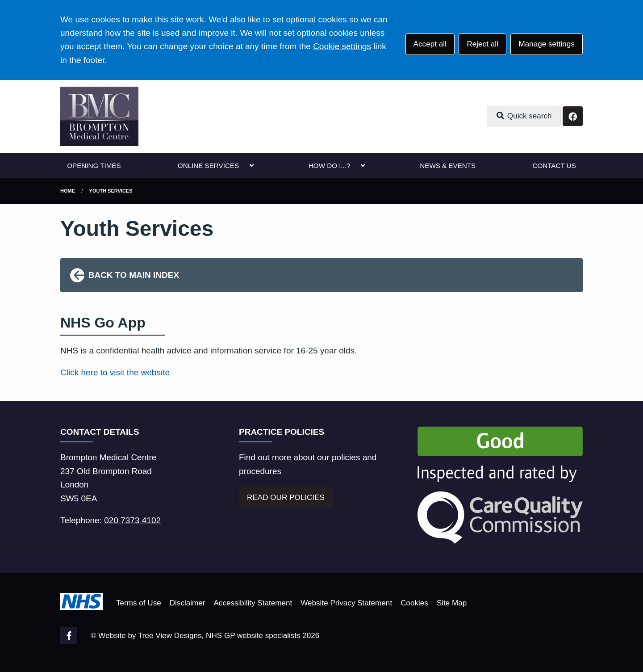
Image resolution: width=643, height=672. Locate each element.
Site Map (452, 603)
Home (68, 191)
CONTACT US (554, 166)
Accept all (430, 44)
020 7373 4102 (132, 520)
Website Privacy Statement (346, 603)
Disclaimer (188, 603)
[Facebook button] (573, 116)
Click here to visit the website (115, 372)
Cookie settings (342, 46)
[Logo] (99, 116)
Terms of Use (139, 603)
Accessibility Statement (253, 603)
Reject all (482, 44)
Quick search (524, 116)
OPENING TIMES (94, 166)
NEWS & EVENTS (448, 166)
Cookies (414, 603)
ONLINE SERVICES (208, 166)
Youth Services (111, 191)
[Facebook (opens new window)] (69, 635)
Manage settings (546, 44)
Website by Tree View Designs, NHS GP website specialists (199, 636)
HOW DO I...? (330, 166)
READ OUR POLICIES (286, 498)
